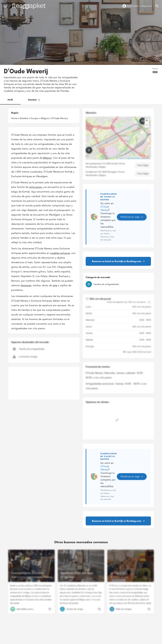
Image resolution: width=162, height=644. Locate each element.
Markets (24, 118)
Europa (34, 118)
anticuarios (35, 187)
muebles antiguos (60, 253)
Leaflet (120, 158)
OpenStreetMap (134, 158)
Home (14, 118)
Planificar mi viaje (132, 217)
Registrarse (147, 6)
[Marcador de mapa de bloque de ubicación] (143, 121)
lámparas (26, 285)
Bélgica (45, 118)
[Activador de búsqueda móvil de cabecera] (157, 6)
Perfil (10, 100)
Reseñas (34, 100)
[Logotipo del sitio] (29, 6)
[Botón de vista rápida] (50, 609)
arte (55, 285)
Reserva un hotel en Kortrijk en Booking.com (117, 261)
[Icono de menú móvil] (5, 6)
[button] (91, 153)
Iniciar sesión (133, 6)
